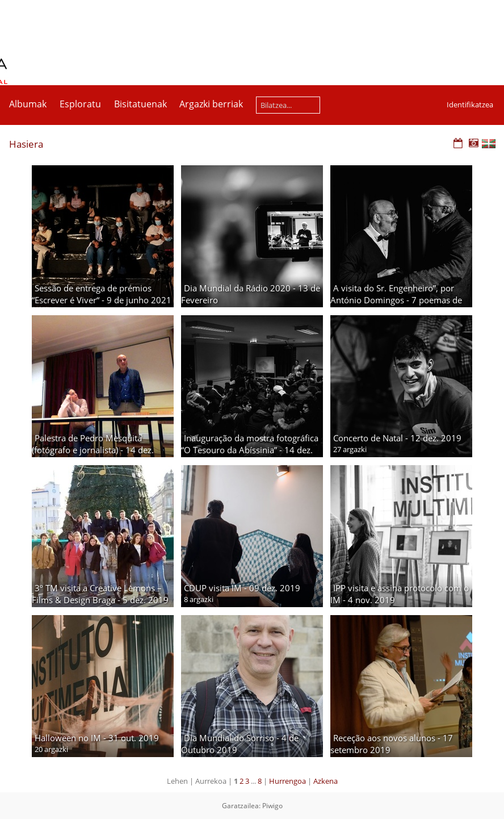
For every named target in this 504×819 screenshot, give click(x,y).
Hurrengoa (287, 781)
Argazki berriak (211, 104)
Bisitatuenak (140, 104)
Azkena (325, 781)
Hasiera (26, 144)
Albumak (28, 104)
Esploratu (80, 104)
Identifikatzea (470, 105)
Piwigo (272, 806)
